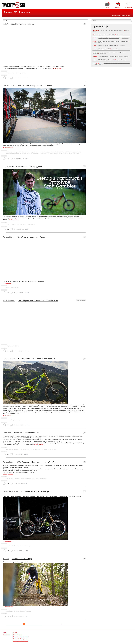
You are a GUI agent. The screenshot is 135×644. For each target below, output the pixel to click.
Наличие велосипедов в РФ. (27, 433)
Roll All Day (103, 53)
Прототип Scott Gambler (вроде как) (27, 166)
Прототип (8, 224)
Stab (34, 152)
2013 (10, 346)
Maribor (33, 224)
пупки (24, 73)
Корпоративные (24, 12)
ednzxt (95, 60)
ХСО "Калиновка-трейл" (104, 49)
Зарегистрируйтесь (116, 16)
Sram (49, 152)
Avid (63, 152)
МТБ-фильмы (9, 301)
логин (129, 16)
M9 (46, 479)
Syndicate (49, 154)
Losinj (19, 152)
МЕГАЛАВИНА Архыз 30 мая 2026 (106, 60)
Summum (23, 479)
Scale (33, 449)
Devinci (33, 154)
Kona (31, 152)
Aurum (37, 479)
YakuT (6, 24)
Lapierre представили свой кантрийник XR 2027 (112, 30)
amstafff (95, 38)
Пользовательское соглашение (20, 641)
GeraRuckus (96, 30)
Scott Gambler (9, 420)
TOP (15, 12)
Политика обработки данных (20, 639)
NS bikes (28, 154)
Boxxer (38, 152)
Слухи (6, 166)
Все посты (8, 12)
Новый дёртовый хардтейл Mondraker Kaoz (109, 38)
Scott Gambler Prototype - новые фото (35, 491)
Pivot (74, 154)
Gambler (8, 73)
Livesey (95, 49)
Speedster (54, 449)
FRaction (101, 64)
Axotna (95, 46)
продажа (17, 449)
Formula (73, 152)
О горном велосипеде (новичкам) (21, 637)
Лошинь (14, 152)
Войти (5, 633)
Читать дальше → (58, 68)
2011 (21, 449)
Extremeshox (9, 154)
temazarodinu (115, 49)
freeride (17, 288)
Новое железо (9, 359)
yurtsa (94, 41)
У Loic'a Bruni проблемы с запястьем (107, 57)
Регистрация (6, 635)
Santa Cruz (43, 154)
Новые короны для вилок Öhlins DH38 (107, 46)
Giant (59, 154)
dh (18, 346)
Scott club (7, 433)
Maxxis (37, 154)
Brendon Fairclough (25, 546)
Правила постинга (17, 635)
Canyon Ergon (68, 154)
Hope (69, 152)
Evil (12, 479)
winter (12, 288)
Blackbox (59, 152)
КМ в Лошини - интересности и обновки (34, 86)
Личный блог (9, 237)
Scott (22, 152)
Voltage (29, 449)
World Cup (8, 152)
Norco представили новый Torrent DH (105, 35)
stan (94, 35)
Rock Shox (43, 152)
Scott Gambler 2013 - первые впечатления (37, 359)
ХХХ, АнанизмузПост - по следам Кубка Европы (38, 462)
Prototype (17, 546)
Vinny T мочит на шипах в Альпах (32, 237)
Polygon (15, 154)
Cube (77, 154)
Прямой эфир (100, 26)
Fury (33, 479)
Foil (50, 449)
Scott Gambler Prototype (22, 559)
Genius (41, 449)
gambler (8, 288)
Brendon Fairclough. (26, 611)
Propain (78, 152)
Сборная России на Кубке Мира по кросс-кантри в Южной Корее (113, 41)
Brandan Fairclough (25, 224)
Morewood (42, 479)
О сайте (15, 633)
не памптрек (19, 73)
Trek (66, 152)
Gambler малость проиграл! (23, 24)
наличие (11, 449)
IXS (10, 479)
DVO (62, 154)
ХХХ (7, 479)
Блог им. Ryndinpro (98, 43)
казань (13, 73)
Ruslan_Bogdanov (97, 63)
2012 (25, 449)
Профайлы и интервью (124, 57)
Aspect (37, 449)
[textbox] (46, 21)
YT (51, 152)
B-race (6, 559)
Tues (54, 152)
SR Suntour (21, 154)
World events (9, 86)
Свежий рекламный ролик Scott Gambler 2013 (38, 301)
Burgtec (54, 154)
